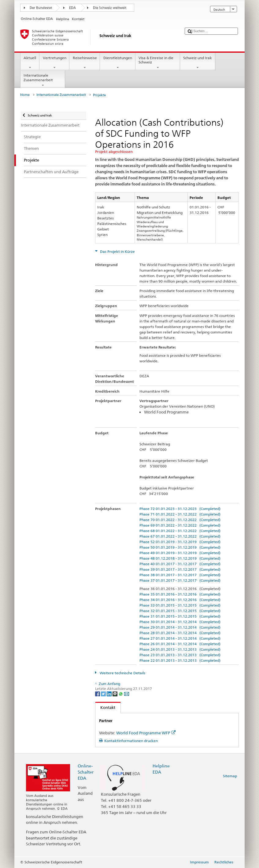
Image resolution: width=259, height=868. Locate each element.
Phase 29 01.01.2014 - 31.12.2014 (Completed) (180, 627)
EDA (72, 8)
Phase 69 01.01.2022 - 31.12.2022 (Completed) (180, 525)
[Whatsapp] (121, 693)
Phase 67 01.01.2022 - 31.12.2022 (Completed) (180, 536)
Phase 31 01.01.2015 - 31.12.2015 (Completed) (180, 616)
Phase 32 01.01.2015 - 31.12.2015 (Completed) (180, 611)
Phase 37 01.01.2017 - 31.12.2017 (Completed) (180, 580)
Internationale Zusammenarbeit (43, 80)
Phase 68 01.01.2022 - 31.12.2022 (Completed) (180, 531)
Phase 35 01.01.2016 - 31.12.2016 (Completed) (180, 594)
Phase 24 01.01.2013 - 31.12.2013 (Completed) (180, 649)
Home (25, 95)
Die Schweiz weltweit (110, 8)
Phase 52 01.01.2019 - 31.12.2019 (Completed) (180, 542)
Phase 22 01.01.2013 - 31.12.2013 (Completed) (180, 660)
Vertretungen (54, 63)
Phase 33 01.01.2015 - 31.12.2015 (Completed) (180, 605)
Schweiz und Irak (198, 63)
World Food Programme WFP (146, 733)
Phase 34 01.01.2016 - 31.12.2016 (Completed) (180, 600)
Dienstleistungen (118, 63)
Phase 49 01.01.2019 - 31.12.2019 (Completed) (180, 553)
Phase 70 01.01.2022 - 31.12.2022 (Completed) (180, 520)
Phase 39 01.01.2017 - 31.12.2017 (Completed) (180, 569)
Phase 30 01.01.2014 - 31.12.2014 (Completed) (180, 622)
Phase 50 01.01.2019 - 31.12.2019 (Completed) (180, 547)
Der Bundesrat (41, 8)
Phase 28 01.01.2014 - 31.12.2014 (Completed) (180, 633)
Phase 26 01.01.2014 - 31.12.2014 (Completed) (180, 644)
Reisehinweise (85, 63)
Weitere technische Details (122, 673)
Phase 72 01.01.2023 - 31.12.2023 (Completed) (180, 509)
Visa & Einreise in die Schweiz (158, 63)
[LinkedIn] (110, 693)
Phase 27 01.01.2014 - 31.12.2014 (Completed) (180, 638)
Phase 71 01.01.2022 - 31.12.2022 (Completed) (180, 514)
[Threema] (115, 693)
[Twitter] (104, 693)
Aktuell (30, 63)
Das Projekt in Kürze (117, 251)
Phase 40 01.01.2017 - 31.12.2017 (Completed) (180, 564)
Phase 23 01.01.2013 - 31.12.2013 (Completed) (180, 655)
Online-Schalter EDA (86, 772)
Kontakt (105, 707)
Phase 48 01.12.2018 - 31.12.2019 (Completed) (180, 558)
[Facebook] (98, 693)
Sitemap (230, 776)
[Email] (127, 693)
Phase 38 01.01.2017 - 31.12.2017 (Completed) (180, 575)
